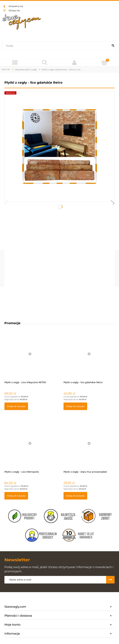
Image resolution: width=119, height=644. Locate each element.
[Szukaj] (113, 46)
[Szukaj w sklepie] (57, 46)
